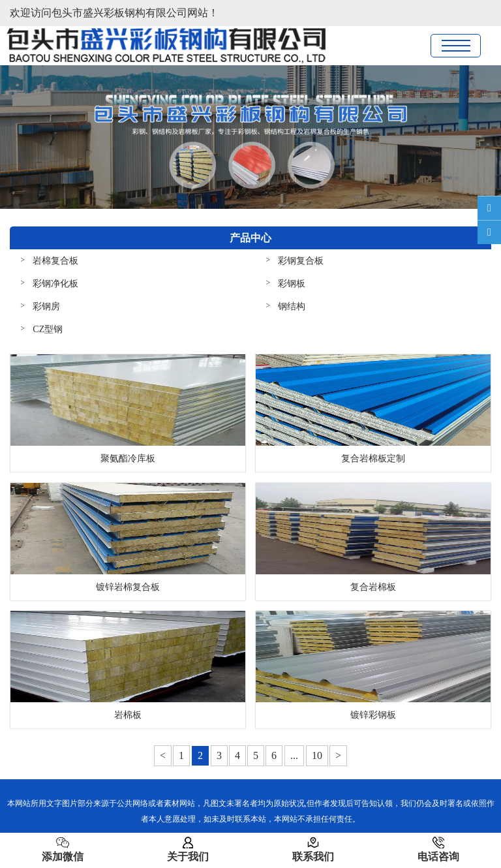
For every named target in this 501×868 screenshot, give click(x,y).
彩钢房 (46, 306)
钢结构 (292, 306)
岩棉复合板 (55, 261)
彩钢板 (292, 284)
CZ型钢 (48, 329)
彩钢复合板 (301, 261)
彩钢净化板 (55, 284)
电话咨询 (438, 849)
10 (317, 755)
